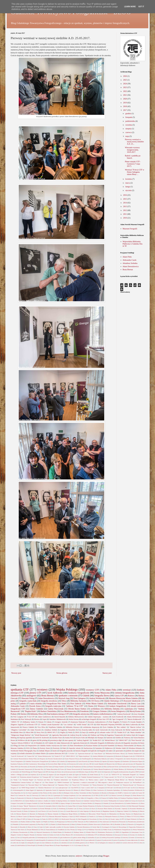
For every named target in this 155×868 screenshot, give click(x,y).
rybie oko (16, 843)
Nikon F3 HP (21, 819)
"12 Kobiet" (71, 753)
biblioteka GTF (92, 835)
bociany (132, 835)
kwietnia (129, 179)
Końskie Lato (72, 809)
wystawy (42, 690)
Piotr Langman (18, 717)
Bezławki (119, 756)
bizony (125, 835)
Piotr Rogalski (114, 722)
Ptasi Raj (41, 824)
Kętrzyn (33, 811)
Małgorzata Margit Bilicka (69, 814)
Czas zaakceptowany (85, 795)
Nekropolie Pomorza (111, 816)
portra (115, 840)
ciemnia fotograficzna (125, 693)
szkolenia (64, 843)
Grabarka (62, 761)
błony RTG (94, 772)
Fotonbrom (84, 711)
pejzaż (99, 840)
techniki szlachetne (26, 753)
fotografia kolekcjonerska (121, 772)
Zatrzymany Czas (137, 832)
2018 (125, 106)
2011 (125, 214)
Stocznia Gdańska (69, 827)
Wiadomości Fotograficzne (122, 830)
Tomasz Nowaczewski (73, 769)
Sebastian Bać (125, 767)
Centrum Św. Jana (24, 795)
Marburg (135, 811)
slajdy (23, 843)
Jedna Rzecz (62, 806)
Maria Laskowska (132, 725)
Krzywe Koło (80, 738)
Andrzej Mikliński (98, 756)
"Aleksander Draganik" (129, 775)
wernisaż (127, 690)
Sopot (44, 719)
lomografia (30, 840)
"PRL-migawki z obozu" (105, 782)
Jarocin (41, 806)
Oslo (106, 819)
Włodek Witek (90, 832)
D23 (102, 795)
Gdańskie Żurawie (75, 801)
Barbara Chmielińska (48, 711)
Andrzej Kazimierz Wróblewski (132, 790)
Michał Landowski (132, 730)
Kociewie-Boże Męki (54, 764)
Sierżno (23, 714)
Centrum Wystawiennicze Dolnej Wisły (25, 759)
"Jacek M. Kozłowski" (17, 756)
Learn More (130, 7)
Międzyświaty (138, 814)
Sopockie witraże (75, 748)
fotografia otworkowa (49, 701)
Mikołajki (91, 738)
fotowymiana (54, 837)
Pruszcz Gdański (28, 727)
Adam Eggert (30, 790)
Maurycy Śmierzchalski (125, 746)
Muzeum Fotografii (130, 229)
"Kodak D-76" (58, 756)
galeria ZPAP (135, 772)
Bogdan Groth (128, 756)
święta (79, 845)
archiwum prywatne (70, 772)
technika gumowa (80, 843)
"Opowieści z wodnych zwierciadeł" (84, 782)
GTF (92, 725)
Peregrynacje (61, 822)
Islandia (106, 803)
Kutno (26, 811)
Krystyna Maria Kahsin (105, 809)
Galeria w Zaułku (43, 801)
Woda (70, 732)
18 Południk (38, 743)
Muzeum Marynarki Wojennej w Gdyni (61, 816)
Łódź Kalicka (21, 845)
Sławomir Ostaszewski (25, 769)
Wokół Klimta (57, 832)
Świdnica (84, 775)
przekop (122, 840)
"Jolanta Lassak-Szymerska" (50, 725)
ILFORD (56, 803)
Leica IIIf (89, 764)
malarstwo (51, 840)
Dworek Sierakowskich (55, 759)
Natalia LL (93, 816)
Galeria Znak (130, 735)
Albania (76, 790)
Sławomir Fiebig (28, 698)
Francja (104, 798)
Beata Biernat (128, 270)
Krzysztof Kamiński (107, 746)
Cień (49, 795)
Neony (122, 816)
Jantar (15, 806)
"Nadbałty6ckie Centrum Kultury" (21, 782)
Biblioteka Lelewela (114, 743)
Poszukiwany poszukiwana (136, 822)
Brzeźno (104, 793)
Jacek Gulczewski (102, 730)
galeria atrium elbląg (79, 837)
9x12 (134, 788)
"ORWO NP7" (123, 740)
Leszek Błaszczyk (71, 811)
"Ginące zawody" (109, 777)
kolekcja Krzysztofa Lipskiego (111, 837)
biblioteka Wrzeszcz (73, 727)
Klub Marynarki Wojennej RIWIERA (110, 725)
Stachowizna (88, 748)
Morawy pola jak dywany (125, 764)
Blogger (106, 856)
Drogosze (42, 759)
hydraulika (91, 837)
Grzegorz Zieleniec (100, 711)
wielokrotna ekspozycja (91, 727)
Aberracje (141, 788)
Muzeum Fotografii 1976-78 (38, 816)
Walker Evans (107, 830)
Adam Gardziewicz (44, 717)
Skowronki (14, 827)
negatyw (51, 775)
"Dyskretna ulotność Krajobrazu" (30, 777)
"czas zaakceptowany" (61, 788)
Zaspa (53, 772)
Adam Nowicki (35, 730)
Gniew (65, 746)
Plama (35, 748)
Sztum (114, 827)
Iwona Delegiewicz (118, 711)
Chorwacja (35, 795)
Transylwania (87, 769)
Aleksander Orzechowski (117, 704)
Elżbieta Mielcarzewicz (76, 717)
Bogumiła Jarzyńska (130, 743)
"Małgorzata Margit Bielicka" (21, 735)
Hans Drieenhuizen (76, 746)
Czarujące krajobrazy (69, 795)
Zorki (58, 835)
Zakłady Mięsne (44, 751)
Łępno (77, 775)
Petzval (70, 822)
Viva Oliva (41, 727)
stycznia (129, 190)
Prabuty (14, 714)
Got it (141, 7)
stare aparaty (69, 740)
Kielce (124, 806)
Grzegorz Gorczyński (17, 803)
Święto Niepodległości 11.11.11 (65, 845)
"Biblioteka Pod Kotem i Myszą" (115, 753)
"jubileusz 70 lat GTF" (75, 706)
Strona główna (62, 673)
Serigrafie (139, 824)
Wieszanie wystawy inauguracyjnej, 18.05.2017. (132, 150)
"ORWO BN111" (70, 756)
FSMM (64, 798)
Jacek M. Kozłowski (42, 738)
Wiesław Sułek (121, 748)
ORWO (57, 819)
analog (13, 704)
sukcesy (56, 843)
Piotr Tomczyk (79, 822)
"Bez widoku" (121, 727)
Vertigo (80, 830)
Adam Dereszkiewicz (131, 266)
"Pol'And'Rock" (137, 782)
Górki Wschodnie (45, 803)
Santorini (109, 738)
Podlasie (40, 767)
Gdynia (49, 722)
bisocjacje (118, 835)
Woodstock (68, 832)
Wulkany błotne (79, 832)
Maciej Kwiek (96, 811)
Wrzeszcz (101, 706)
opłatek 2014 (80, 840)
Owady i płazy (115, 819)
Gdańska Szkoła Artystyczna (50, 746)
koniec (133, 837)
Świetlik (40, 845)
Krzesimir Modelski (136, 809)
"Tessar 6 (75, 785)
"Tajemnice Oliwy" (63, 785)
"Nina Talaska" (49, 782)
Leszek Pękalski (99, 764)
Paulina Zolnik (25, 822)
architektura (95, 709)
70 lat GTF (31, 717)
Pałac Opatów (37, 822)
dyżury (13, 837)
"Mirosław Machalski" (135, 780)
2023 (125, 87)
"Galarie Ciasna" (59, 777)
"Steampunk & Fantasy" (18, 785)
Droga (13, 798)
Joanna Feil (69, 738)
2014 (125, 203)
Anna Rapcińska (16, 793)
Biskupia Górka (69, 793)
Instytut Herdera (87, 803)
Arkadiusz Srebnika (130, 263)
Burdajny (112, 793)
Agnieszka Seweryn (65, 790)
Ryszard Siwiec (114, 767)
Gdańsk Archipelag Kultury (59, 801)
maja (127, 136)
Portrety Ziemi (45, 748)
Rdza (105, 767)
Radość (53, 824)
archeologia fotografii (89, 719)
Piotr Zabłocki (76, 704)
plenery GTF (35, 693)
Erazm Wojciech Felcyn (72, 759)
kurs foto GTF (104, 719)
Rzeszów (131, 824)
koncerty (125, 837)
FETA (58, 798)
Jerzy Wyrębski (139, 714)
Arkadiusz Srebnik (51, 730)
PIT (123, 819)
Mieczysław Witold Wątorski (97, 814)
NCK (28, 748)
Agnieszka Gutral (51, 790)
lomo (44, 775)
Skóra (30, 827)
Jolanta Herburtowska (134, 717)
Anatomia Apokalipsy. (114, 790)
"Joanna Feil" (31, 756)
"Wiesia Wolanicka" (98, 785)
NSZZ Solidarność (81, 816)
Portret (125, 722)
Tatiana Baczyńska (52, 769)
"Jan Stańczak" (140, 777)
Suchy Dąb (96, 827)
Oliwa (64, 701)
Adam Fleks (127, 257)
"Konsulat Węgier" (28, 780)
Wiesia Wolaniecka (139, 830)
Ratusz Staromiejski (95, 767)
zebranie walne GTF (107, 732)
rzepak (137, 751)
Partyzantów (14, 822)
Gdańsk (86, 696)
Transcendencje (50, 830)
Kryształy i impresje (121, 809)
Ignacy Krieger (66, 803)
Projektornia (77, 767)
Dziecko (29, 798)
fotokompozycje (42, 837)
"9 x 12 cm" (104, 775)
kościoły (140, 837)
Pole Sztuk (49, 767)
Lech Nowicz (42, 811)
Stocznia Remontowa (84, 827)
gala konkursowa (65, 837)
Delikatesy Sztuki (29, 722)
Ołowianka (24, 767)
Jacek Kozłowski (118, 717)
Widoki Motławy (119, 769)
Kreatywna (72, 764)
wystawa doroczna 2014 (130, 843)
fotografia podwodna (29, 837)
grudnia (128, 114)
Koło (55, 809)
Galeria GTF (119, 696)
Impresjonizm (72, 761)
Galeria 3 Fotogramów (116, 759)
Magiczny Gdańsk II (123, 811)
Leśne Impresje (84, 811)
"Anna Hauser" (98, 753)
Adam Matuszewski (63, 743)
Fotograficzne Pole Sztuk (56, 704)
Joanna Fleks (72, 806)
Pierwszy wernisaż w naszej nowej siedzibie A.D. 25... (134, 142)
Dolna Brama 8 (137, 795)
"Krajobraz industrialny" (61, 780)
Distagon (127, 795)
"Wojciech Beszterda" (113, 785)
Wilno (32, 832)
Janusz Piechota (95, 761)
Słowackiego (122, 827)
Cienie (43, 795)
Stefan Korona (74, 719)
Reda (73, 824)
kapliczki (93, 751)
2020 (125, 99)
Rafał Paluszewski (64, 824)
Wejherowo (109, 748)
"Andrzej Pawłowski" (124, 714)
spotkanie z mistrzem (68, 696)
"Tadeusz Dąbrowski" (48, 785)
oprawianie (119, 751)
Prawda (69, 767)
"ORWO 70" (15, 722)
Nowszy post (16, 673)
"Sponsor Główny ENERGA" (21, 743)
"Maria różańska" (136, 732)
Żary (85, 845)
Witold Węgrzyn (38, 772)
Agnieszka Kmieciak (80, 743)
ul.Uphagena (102, 843)
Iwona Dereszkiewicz (117, 803)
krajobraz (33, 775)
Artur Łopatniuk (33, 793)
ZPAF (77, 732)
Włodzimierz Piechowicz (105, 832)
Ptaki (64, 748)
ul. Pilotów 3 (92, 843)
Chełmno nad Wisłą (97, 735)
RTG (47, 824)
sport (38, 843)
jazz (98, 837)
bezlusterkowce (81, 835)
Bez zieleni (53, 793)
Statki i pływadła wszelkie (53, 827)
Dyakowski (20, 798)
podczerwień (107, 840)
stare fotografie (61, 775)
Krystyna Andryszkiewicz (97, 722)
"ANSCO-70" (115, 775)
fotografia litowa (102, 696)
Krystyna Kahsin (92, 746)
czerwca (129, 132)
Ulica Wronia (71, 830)
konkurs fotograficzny (118, 706)
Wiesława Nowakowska (20, 832)
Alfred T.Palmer (86, 790)
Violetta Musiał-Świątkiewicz (102, 769)
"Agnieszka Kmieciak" (84, 753)
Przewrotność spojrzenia (28, 824)
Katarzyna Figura (137, 761)
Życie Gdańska (108, 727)
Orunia (91, 706)
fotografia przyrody (66, 751)
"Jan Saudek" (129, 777)
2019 (125, 103)
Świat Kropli (31, 845)
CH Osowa (95, 701)
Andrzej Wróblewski (97, 698)
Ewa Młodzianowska (68, 711)
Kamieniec (126, 761)
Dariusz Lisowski (117, 795)
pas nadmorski (90, 840)
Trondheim (61, 830)
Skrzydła (23, 827)
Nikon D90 (30, 732)
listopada (129, 117)
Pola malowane (104, 822)
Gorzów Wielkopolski (110, 801)
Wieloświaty (130, 769)
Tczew (62, 769)
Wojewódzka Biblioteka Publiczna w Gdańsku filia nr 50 (133, 244)
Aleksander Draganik (97, 743)
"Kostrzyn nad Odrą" (43, 780)
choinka (140, 835)
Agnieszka (40, 790)
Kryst (93, 809)
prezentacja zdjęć (56, 740)
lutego (128, 187)
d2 (101, 772)
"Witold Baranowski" (41, 735)
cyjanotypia (129, 709)
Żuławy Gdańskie (36, 709)
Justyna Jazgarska (115, 761)
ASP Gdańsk (49, 743)
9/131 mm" (127, 788)
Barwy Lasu (136, 704)
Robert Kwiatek (82, 824)
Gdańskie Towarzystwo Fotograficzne (37, 761)
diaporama (107, 772)
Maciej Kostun (135, 711)
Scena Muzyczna (102, 693)
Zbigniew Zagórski (17, 725)
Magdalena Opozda (108, 811)
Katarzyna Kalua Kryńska (112, 806)
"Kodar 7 (16, 780)
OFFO (50, 819)
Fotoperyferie (32, 746)
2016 (125, 195)
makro (111, 751)
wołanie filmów (40, 753)
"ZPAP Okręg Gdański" (28, 788)
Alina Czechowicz (99, 790)
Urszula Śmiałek (136, 722)
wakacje (110, 843)
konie (26, 775)
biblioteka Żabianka (112, 709)
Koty (65, 764)
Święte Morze (49, 845)
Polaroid (114, 822)
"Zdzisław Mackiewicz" (45, 788)
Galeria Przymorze (132, 759)
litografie (102, 751)
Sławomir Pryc (39, 769)
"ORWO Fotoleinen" (63, 782)
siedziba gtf (93, 732)
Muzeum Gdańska (17, 748)
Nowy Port (40, 732)
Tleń (42, 830)
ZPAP (117, 832)
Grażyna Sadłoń (124, 801)
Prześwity (56, 748)
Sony (35, 827)
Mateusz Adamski (53, 814)
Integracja (98, 803)
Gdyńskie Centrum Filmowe (92, 801)
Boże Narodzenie (94, 793)
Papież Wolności (132, 819)
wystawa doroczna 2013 (57, 753)
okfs (72, 840)
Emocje (51, 798)
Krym (87, 809)
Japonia (104, 761)
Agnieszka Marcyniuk (59, 735)
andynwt (79, 856)
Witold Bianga (26, 772)
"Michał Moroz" (110, 740)
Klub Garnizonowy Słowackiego (36, 764)
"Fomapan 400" (47, 777)
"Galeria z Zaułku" (72, 777)
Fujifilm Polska (113, 798)
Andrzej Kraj (74, 735)
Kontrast (35, 809)
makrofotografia (40, 840)
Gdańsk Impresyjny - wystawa (98, 717)
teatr (71, 843)
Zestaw (59, 772)
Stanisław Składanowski (58, 719)
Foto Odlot (81, 798)
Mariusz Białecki (22, 814)
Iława (143, 803)
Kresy (81, 809)
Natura (100, 816)
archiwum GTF (32, 725)
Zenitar (51, 835)
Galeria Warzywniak (56, 709)
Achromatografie (18, 790)
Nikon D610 (14, 767)
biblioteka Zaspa (83, 772)
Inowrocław (76, 803)
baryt (84, 732)
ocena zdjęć (65, 840)
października (130, 121)
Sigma (134, 767)
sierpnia (129, 129)
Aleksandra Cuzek (130, 260)
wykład (118, 843)
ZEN (47, 772)
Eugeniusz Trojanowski (115, 735)
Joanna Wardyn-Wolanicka (86, 806)
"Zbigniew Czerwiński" (19, 730)
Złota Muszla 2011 (68, 835)
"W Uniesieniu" (85, 785)
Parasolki (33, 767)
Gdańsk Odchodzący (112, 701)
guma (35, 740)
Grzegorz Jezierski (61, 722)
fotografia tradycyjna (53, 706)
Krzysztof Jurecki (16, 811)
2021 (125, 95)
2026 (125, 76)
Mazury (139, 746)
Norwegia (37, 819)
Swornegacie (106, 827)
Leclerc (81, 764)
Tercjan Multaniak (32, 830)
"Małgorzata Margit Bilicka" (116, 780)
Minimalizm (113, 814)
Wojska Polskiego (67, 690)
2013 (125, 206)
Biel (60, 793)
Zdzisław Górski (42, 835)
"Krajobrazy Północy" (78, 780)
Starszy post (107, 673)
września (129, 125)
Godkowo (54, 761)
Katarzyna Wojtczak (78, 722)
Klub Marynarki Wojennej (136, 806)
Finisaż (41, 722)
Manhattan (14, 719)
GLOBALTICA (18, 801)
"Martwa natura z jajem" (96, 780)
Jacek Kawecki (83, 761)
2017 (125, 110)
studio (70, 775)
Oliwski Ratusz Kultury (77, 709)
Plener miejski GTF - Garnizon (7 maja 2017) (133, 164)
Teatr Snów (21, 830)
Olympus (100, 738)
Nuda (44, 819)
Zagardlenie (125, 832)
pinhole (23, 704)
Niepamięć (139, 764)
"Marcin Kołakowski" (134, 719)
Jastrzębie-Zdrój (51, 806)
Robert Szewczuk (95, 824)
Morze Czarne (23, 816)
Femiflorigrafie (86, 759)
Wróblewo (21, 740)
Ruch (124, 824)
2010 (125, 218)
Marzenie (32, 814)
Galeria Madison (30, 801)
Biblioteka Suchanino (79, 701)
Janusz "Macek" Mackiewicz (28, 806)
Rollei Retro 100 (107, 824)
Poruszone (122, 822)
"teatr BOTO (75, 788)
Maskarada (41, 814)
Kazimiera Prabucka (17, 764)
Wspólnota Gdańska (55, 727)
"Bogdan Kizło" (30, 711)
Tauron (13, 830)
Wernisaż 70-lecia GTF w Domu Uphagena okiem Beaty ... (135, 172)
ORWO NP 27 (52, 732)
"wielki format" (82, 725)
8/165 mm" (110, 788)
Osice (101, 819)
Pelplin (46, 822)
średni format (94, 775)
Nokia (29, 819)
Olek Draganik (82, 819)
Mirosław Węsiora (125, 814)
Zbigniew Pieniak (29, 835)
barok (55, 751)
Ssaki (41, 827)
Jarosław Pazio (57, 738)
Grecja (133, 801)
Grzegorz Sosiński (32, 803)
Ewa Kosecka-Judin (85, 730)
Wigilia (63, 732)
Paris (141, 819)
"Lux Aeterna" (68, 725)
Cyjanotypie (57, 795)
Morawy (13, 816)
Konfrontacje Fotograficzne (21, 809)
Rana (85, 767)
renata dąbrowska (132, 840)
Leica (62, 811)
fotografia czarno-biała (28, 701)
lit (40, 775)
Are (24, 793)
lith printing (43, 740)
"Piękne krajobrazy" (84, 756)
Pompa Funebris (59, 767)
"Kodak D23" (97, 740)
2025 (125, 80)
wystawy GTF (93, 690)
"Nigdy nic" (38, 782)
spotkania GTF (20, 690)
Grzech (140, 801)
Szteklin (118, 738)
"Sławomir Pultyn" (34, 785)
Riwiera (37, 719)
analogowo (32, 696)
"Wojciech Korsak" (128, 785)
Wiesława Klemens (135, 748)
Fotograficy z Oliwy (93, 798)
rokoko (142, 840)
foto (19, 837)
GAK (143, 798)
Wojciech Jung (64, 698)
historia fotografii (81, 751)
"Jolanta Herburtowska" (44, 756)
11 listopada (100, 788)
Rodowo (131, 696)
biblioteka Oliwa (37, 714)
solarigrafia (31, 843)
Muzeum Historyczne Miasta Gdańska (123, 698)
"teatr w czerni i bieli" (87, 788)
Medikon (83, 814)
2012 (125, 210)
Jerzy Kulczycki (117, 730)
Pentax (52, 822)
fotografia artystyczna (81, 714)
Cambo (133, 793)
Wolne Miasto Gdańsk (94, 704)
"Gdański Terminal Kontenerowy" (91, 777)
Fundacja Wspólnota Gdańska (130, 798)
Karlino (99, 806)
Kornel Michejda (45, 809)
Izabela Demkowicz (132, 803)
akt (29, 740)
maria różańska (36, 704)
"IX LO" (120, 777)
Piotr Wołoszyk (26, 719)
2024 (125, 84)
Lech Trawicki (53, 811)
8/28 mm (118, 788)
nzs (58, 840)
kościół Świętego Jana (17, 840)
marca (128, 183)
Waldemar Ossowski (94, 830)
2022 (125, 91)
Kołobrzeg (62, 809)
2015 (125, 199)
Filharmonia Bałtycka (100, 759)
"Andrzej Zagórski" (83, 740)
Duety (142, 743)
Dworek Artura (35, 706)
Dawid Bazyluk (60, 717)
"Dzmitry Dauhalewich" (135, 753)
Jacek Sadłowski (55, 693)
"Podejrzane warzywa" (123, 782)
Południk (15, 824)
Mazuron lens (111, 764)
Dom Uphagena (79, 698)
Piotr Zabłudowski (92, 822)
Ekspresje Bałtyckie (40, 798)
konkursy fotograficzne (79, 693)
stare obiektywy (47, 843)
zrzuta (12, 845)
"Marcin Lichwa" (136, 727)
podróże (129, 751)
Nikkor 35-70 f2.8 (132, 816)
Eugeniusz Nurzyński (68, 730)
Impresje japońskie (26, 738)
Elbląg (15, 746)
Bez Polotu (44, 793)
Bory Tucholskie (81, 793)
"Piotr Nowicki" (136, 740)
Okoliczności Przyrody (68, 819)
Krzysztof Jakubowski (132, 701)
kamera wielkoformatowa (103, 714)
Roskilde (118, 824)
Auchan (85, 735)
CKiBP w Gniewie (123, 793)
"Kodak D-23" (122, 732)
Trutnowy (127, 738)
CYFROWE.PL (140, 756)
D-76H (96, 795)
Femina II (72, 798)
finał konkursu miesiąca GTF (58, 714)
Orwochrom (93, 819)
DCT (107, 795)
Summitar (99, 748)
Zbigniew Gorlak (16, 835)
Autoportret (110, 756)
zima (141, 843)
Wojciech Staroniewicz (43, 832)
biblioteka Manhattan (106, 835)
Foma (23, 746)
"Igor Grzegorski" (118, 719)
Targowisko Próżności (135, 827)
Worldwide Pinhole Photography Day (23, 751)
